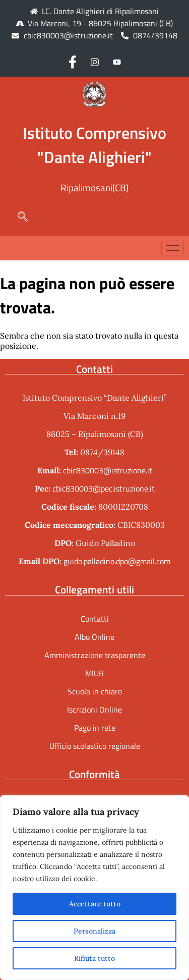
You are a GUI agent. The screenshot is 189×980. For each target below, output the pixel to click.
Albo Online (94, 637)
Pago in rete (95, 728)
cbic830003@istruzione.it (68, 35)
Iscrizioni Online (94, 710)
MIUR (94, 673)
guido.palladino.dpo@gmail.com (117, 561)
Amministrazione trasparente (95, 655)
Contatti (95, 619)
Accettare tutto (95, 904)
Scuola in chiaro (95, 691)
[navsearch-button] (18, 217)
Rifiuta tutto (94, 958)
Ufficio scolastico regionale (95, 746)
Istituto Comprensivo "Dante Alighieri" (94, 145)
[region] (94, 888)
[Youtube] (117, 62)
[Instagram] (95, 62)
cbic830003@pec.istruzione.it (104, 488)
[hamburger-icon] (173, 248)
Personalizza (94, 931)
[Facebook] (73, 62)
